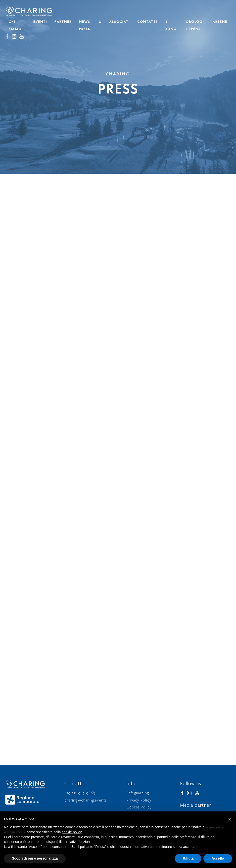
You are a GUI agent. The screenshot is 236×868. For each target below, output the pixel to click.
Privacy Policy (139, 800)
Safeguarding (138, 793)
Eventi (40, 22)
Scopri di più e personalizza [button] (35, 858)
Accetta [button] (218, 858)
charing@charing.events (86, 800)
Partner (63, 22)
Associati (119, 22)
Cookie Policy (139, 807)
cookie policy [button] (72, 832)
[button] (230, 819)
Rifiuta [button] (188, 858)
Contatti (147, 22)
